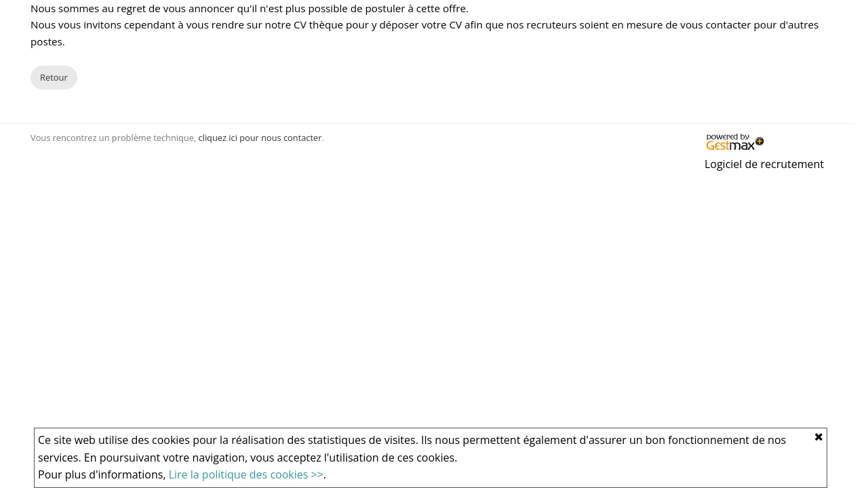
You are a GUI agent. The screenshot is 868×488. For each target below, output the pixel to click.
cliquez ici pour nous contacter (260, 138)
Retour (54, 77)
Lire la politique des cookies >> (246, 474)
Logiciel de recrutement (764, 164)
